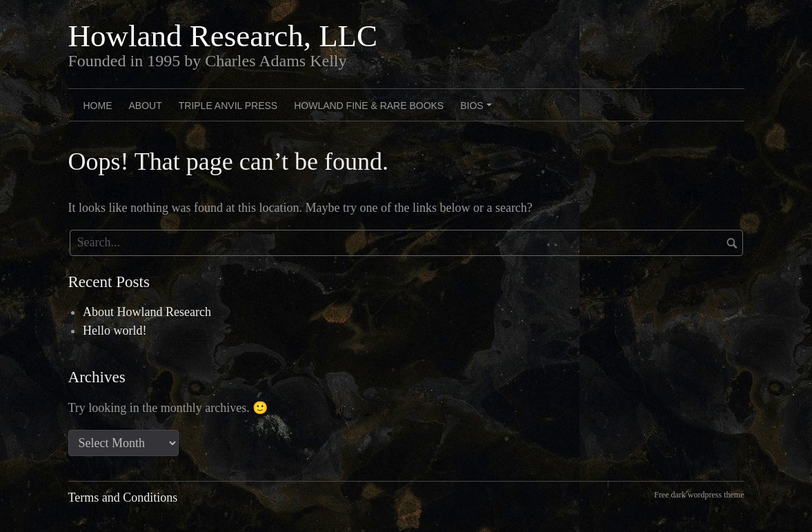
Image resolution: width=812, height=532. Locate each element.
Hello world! (115, 331)
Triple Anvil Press (228, 106)
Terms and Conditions (123, 497)
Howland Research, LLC (223, 36)
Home (98, 106)
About (146, 106)
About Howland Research (147, 312)
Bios (478, 110)
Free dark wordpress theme (699, 495)
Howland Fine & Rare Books (369, 106)
